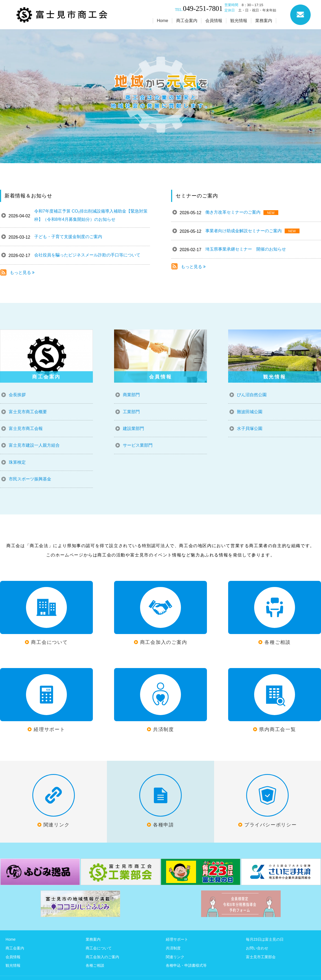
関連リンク (175, 957)
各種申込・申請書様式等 (186, 965)
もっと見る (22, 273)
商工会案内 (15, 948)
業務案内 (93, 939)
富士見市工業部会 (261, 957)
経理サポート (177, 939)
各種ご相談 (95, 965)
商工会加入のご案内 (102, 957)
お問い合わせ (257, 948)
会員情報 (13, 957)
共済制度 (173, 948)
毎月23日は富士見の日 (265, 939)
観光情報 (13, 965)
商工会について (99, 948)
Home (11, 939)
